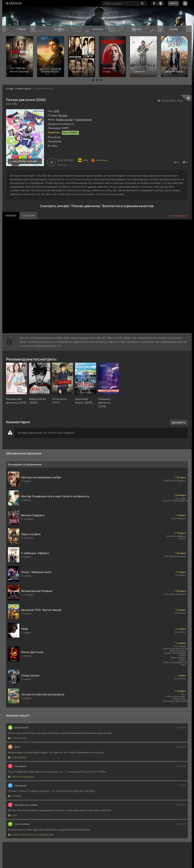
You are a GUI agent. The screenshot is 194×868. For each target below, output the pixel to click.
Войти (172, 3)
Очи (13, 815)
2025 (56, 111)
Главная (21, 29)
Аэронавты (18, 757)
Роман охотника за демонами (31, 834)
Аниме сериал (23, 88)
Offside (15, 796)
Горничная (17, 738)
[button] (93, 80)
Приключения (83, 119)
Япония (63, 115)
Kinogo (10, 88)
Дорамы (136, 29)
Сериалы (98, 29)
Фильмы (59, 29)
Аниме (174, 29)
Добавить (179, 422)
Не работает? (179, 216)
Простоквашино (21, 776)
